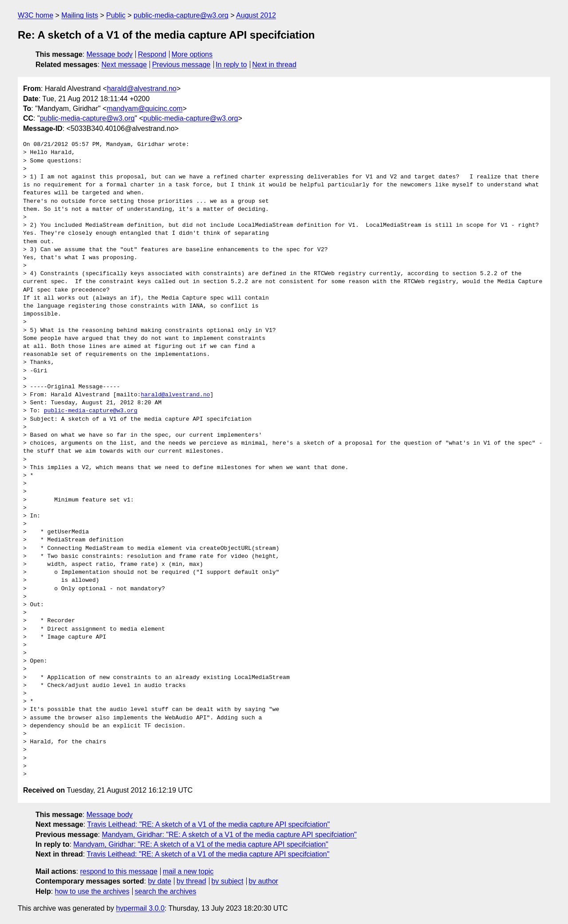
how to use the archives (92, 891)
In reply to (231, 65)
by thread (191, 881)
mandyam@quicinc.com (144, 109)
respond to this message (118, 871)
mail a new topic (188, 871)
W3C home (35, 15)
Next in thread (274, 65)
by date (159, 881)
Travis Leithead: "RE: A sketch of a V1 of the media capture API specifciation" (208, 824)
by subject (227, 881)
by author (263, 881)
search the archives (166, 891)
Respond (152, 54)
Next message (124, 65)
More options (192, 54)
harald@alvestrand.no (142, 89)
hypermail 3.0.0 (140, 908)
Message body (110, 54)
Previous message (181, 65)
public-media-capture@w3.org (181, 15)
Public (116, 15)
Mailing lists (80, 15)
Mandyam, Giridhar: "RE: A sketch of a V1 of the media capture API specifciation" (229, 835)
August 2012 (256, 15)
